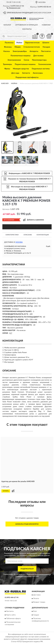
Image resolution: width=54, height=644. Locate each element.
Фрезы (7, 69)
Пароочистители (32, 43)
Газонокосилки (45, 64)
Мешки (18, 47)
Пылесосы (9, 43)
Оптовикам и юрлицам (27, 25)
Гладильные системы (41, 69)
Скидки (36, 615)
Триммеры (7, 64)
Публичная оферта (13, 619)
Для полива (38, 56)
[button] (14, 8)
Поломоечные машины (21, 56)
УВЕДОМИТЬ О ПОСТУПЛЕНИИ (27, 227)
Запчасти (26, 73)
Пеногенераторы (39, 60)
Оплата (36, 599)
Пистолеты (46, 51)
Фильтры (8, 47)
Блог (35, 611)
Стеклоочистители (32, 47)
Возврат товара (39, 602)
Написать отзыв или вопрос (27, 524)
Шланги (46, 43)
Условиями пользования (24, 576)
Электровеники (14, 60)
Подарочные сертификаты (27, 77)
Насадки (46, 47)
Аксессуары (38, 73)
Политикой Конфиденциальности (38, 574)
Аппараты (34, 51)
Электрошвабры (20, 51)
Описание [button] (28, 235)
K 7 (11, 333)
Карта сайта (11, 615)
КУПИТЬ (6, 491)
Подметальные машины (25, 64)
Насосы (7, 51)
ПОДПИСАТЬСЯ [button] (27, 569)
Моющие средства (21, 69)
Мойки (19, 43)
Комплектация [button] (43, 235)
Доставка (37, 595)
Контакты (27, 29)
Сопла (26, 60)
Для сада (15, 73)
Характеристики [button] (12, 235)
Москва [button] (19, 242)
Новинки (46, 25)
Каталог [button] (7, 25)
